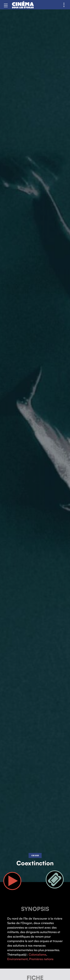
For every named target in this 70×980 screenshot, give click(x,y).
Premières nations (41, 959)
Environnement (17, 959)
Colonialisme (38, 954)
